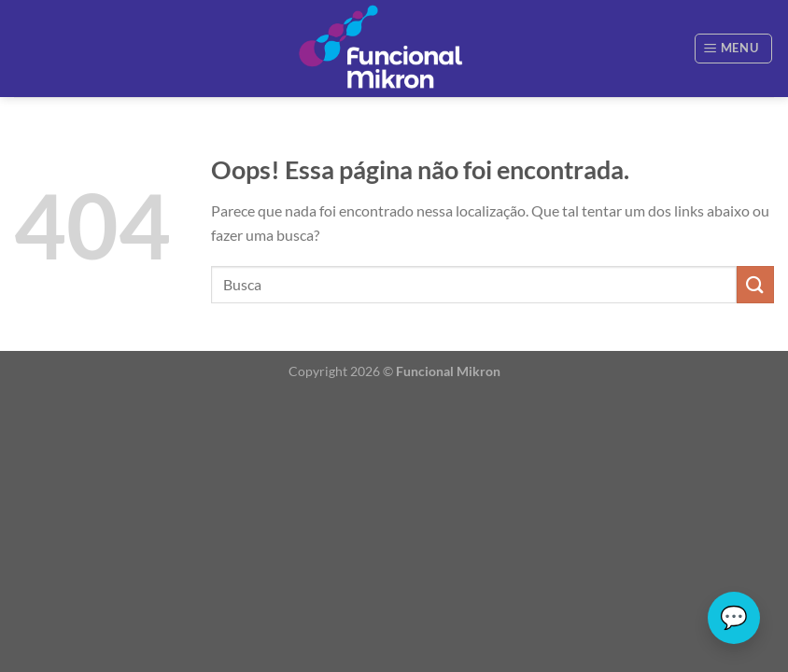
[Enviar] (755, 284)
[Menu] (733, 49)
